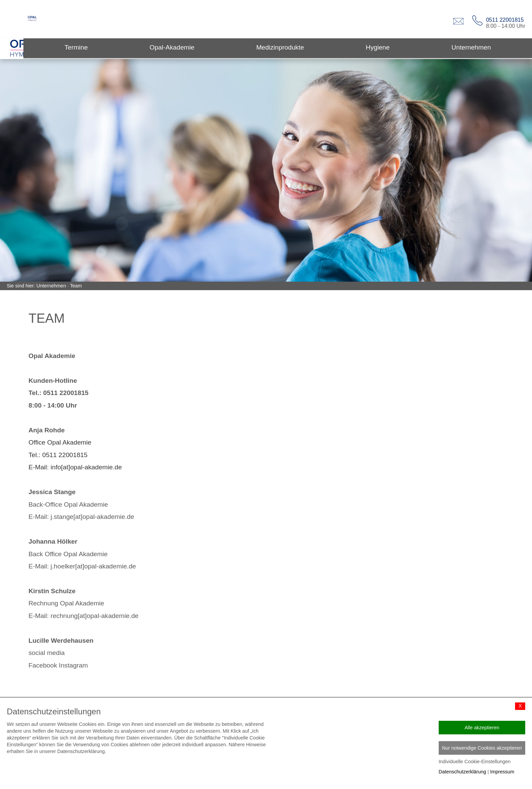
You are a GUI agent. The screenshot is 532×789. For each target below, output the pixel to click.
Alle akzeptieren (482, 728)
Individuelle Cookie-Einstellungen (475, 762)
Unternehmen (51, 286)
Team (76, 286)
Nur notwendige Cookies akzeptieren (482, 748)
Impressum (502, 772)
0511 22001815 (505, 20)
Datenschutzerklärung (462, 772)
